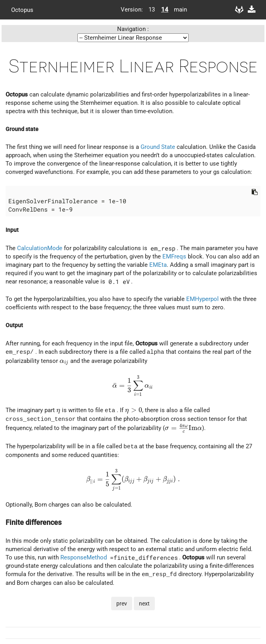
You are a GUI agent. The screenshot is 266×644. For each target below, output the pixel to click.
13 (152, 10)
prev (122, 603)
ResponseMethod (84, 557)
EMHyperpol (202, 299)
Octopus (22, 10)
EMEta (158, 265)
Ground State (158, 147)
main (177, 10)
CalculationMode (40, 248)
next (144, 603)
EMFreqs (174, 256)
